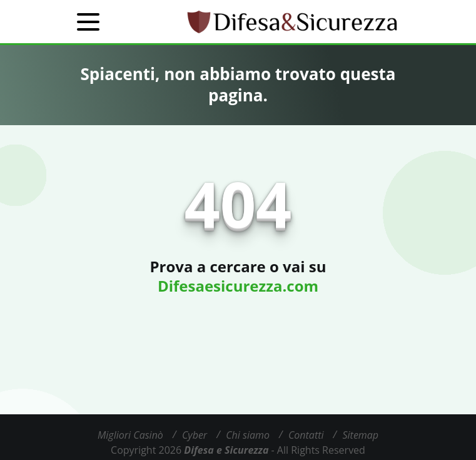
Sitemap (361, 435)
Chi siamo (248, 435)
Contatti (306, 435)
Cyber (195, 435)
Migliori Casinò (130, 435)
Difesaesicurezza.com (238, 286)
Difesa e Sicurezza (226, 450)
